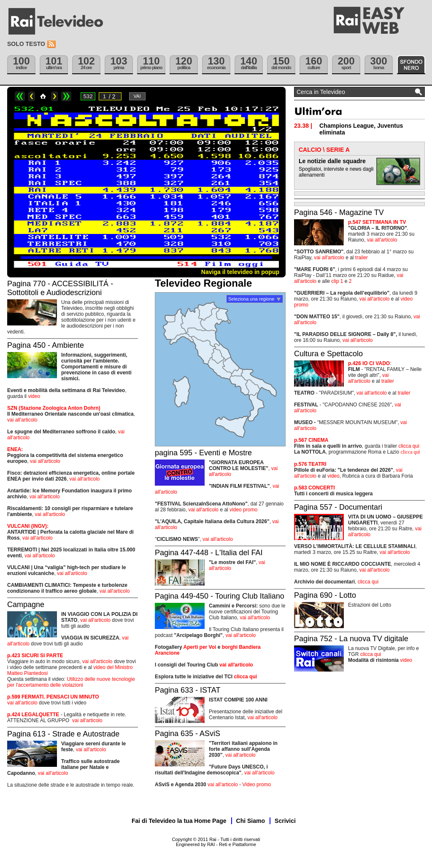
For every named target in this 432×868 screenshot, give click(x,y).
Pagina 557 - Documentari (338, 507)
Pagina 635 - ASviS (188, 734)
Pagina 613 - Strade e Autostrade (63, 734)
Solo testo (26, 44)
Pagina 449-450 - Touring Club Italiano (220, 596)
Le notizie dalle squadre (332, 161)
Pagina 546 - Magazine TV (339, 212)
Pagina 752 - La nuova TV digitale (351, 639)
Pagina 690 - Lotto (325, 595)
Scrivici (285, 821)
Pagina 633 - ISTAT (188, 690)
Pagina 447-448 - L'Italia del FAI (209, 553)
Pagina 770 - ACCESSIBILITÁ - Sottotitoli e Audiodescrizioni (60, 288)
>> (66, 96)
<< (20, 96)
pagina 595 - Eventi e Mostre (203, 453)
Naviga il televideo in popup (240, 272)
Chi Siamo (251, 821)
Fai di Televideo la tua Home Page (179, 821)
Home (43, 96)
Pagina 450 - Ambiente (46, 345)
